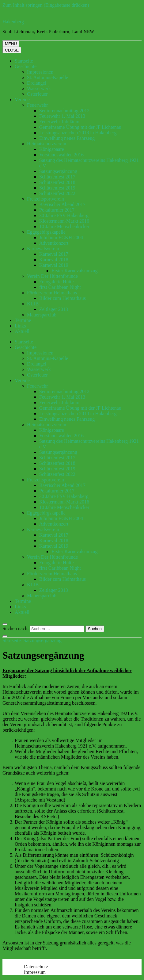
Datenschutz (36, 967)
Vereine (22, 100)
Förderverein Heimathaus (52, 293)
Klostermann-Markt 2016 (64, 221)
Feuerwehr (37, 105)
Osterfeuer (37, 94)
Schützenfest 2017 (57, 177)
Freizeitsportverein (45, 199)
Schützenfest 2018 (57, 182)
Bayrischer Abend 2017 (62, 204)
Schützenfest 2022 (57, 193)
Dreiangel (37, 83)
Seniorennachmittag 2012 (64, 111)
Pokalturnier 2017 (57, 210)
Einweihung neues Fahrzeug (67, 138)
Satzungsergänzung (58, 171)
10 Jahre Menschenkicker (64, 226)
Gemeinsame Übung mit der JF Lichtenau (80, 127)
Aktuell (22, 331)
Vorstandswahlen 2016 (61, 155)
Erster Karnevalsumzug (75, 271)
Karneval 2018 (54, 260)
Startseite (24, 61)
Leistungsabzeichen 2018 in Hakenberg (78, 133)
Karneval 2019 (54, 265)
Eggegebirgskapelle (46, 232)
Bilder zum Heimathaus (63, 298)
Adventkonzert (54, 243)
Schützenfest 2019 (57, 188)
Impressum (35, 972)
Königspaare (52, 149)
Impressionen (40, 72)
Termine (23, 320)
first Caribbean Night (60, 287)
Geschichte (26, 66)
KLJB (33, 304)
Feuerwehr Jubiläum (59, 122)
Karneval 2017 (54, 254)
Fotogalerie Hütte (56, 282)
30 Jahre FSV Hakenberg (64, 215)
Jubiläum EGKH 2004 (61, 237)
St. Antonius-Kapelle (47, 77)
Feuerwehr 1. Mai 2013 (62, 116)
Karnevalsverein (43, 249)
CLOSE (12, 50)
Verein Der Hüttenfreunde (52, 276)
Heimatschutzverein (47, 144)
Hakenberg (13, 22)
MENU (11, 44)
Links (20, 326)
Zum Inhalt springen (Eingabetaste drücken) (46, 5)
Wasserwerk (39, 88)
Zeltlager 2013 (54, 309)
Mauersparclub (42, 315)
